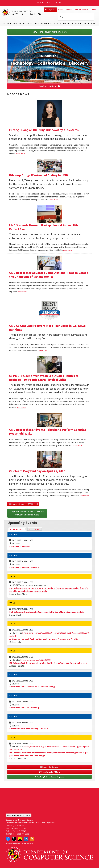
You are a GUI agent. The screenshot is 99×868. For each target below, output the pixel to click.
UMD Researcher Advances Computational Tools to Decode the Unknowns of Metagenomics (49, 275)
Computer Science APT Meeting (24, 567)
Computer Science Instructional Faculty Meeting (32, 687)
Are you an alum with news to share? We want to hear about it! (27, 513)
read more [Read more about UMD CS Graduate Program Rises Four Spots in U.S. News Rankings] (42, 350)
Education (33, 24)
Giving (92, 24)
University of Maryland (50, 3)
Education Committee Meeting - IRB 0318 (28, 729)
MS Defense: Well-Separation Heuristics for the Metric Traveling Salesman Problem (48, 663)
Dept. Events (18, 529)
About (61, 9)
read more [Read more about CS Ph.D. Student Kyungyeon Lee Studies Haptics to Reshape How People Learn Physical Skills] (22, 407)
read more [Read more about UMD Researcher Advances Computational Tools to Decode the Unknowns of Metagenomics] (23, 291)
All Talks (34, 530)
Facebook (8, 839)
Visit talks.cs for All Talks (49, 772)
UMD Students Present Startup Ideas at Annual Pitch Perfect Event (45, 227)
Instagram (20, 839)
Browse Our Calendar (49, 767)
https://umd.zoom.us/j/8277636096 (36, 660)
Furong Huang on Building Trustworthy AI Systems (44, 130)
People (7, 24)
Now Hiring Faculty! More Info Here (50, 32)
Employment (50, 10)
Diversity (81, 24)
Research (19, 24)
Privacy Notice (28, 843)
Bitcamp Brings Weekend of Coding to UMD (39, 175)
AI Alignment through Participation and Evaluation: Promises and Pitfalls (44, 639)
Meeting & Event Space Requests (49, 777)
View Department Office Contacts (19, 815)
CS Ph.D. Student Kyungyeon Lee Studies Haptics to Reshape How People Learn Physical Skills (44, 378)
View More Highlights (49, 86)
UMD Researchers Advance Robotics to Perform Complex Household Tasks (48, 432)
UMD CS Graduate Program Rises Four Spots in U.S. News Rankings (47, 328)
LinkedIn (26, 839)
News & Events (50, 24)
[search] (76, 17)
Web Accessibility (13, 843)
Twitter (14, 839)
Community (67, 24)
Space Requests (81, 9)
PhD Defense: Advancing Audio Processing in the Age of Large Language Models (47, 612)
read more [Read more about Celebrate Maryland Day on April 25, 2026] (84, 496)
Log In (93, 9)
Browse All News (17, 504)
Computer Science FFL (20, 546)
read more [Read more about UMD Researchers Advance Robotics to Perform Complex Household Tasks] (77, 445)
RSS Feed (33, 504)
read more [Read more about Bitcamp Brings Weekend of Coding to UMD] (54, 200)
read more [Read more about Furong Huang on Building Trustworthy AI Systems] (21, 154)
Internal (69, 9)
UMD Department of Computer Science (23, 12)
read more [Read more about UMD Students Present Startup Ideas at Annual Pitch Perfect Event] (68, 250)
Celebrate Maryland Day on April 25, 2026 (37, 471)
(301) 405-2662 (23, 834)
